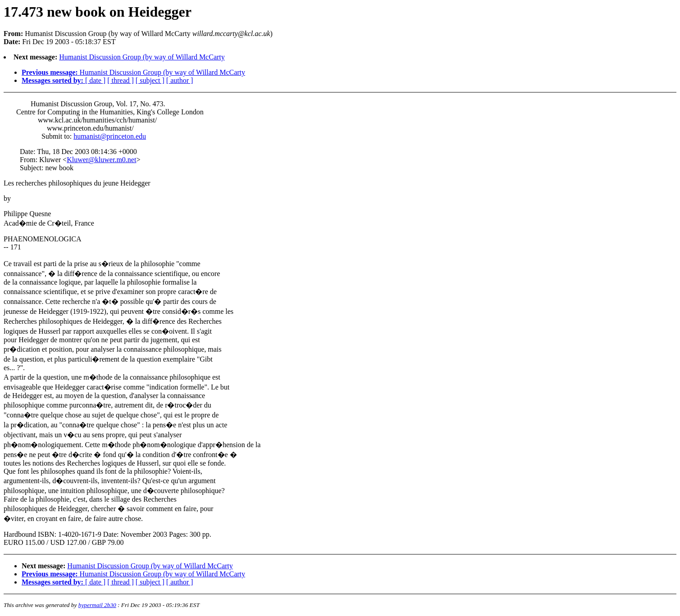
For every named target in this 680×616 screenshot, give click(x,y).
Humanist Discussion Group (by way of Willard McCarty (142, 57)
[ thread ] (121, 80)
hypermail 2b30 (97, 605)
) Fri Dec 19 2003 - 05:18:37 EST (340, 319)
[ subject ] (150, 80)
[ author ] (180, 80)
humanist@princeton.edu (110, 136)
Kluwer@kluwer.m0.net (101, 160)
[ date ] (95, 80)
